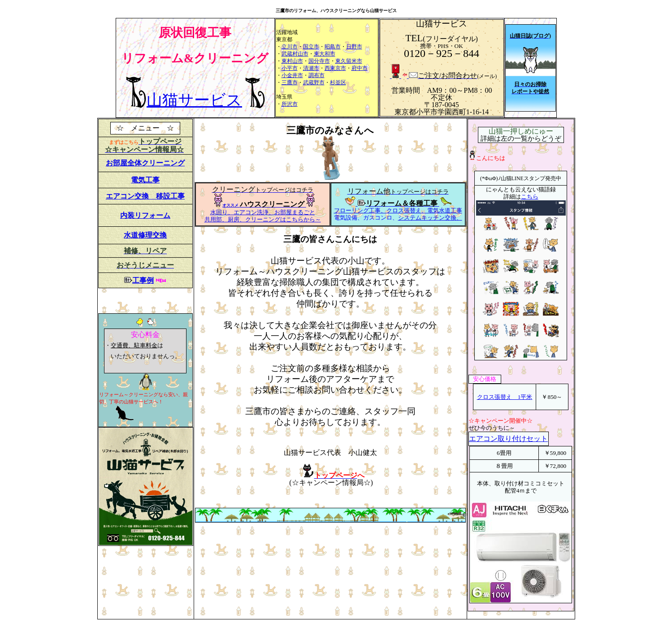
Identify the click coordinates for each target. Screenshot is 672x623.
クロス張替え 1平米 (505, 397)
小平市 (290, 68)
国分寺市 (319, 61)
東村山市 (292, 61)
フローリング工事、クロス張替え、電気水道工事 (398, 210)
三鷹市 (290, 82)
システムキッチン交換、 (430, 218)
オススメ (231, 205)
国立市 (311, 47)
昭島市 (333, 47)
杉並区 (338, 82)
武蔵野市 (314, 82)
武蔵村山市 (295, 54)
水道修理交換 (145, 235)
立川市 (290, 47)
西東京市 (335, 68)
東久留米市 (349, 61)
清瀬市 (311, 68)
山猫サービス (194, 100)
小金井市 (292, 75)
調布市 (316, 75)
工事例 (143, 280)
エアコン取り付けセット (508, 439)
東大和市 (325, 54)
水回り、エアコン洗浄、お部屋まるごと (263, 212)
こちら (530, 197)
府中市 (360, 68)
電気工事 (145, 180)
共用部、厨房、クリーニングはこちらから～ (263, 219)
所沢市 (290, 104)
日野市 (354, 47)
